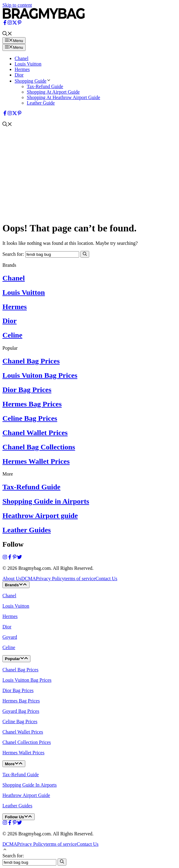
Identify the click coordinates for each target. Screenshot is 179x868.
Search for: (13, 856)
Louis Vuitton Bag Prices (27, 680)
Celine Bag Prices (30, 418)
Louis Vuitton (28, 64)
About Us (12, 579)
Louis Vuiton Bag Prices (40, 375)
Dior (19, 75)
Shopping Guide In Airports (30, 785)
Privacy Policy (50, 579)
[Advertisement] (89, 173)
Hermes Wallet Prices (36, 461)
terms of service (80, 579)
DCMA (29, 579)
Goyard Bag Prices (21, 711)
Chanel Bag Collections (39, 447)
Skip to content (17, 5)
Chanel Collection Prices (27, 742)
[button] (7, 34)
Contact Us (107, 579)
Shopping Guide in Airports (46, 501)
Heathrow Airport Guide (26, 795)
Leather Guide (41, 103)
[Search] (85, 254)
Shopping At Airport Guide (53, 92)
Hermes (22, 69)
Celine (12, 335)
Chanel (21, 58)
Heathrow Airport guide (40, 516)
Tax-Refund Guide (45, 86)
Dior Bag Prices (27, 390)
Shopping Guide (33, 81)
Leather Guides (27, 530)
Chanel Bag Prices (31, 361)
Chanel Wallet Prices (35, 433)
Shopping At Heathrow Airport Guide (63, 97)
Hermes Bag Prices (32, 404)
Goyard (10, 637)
